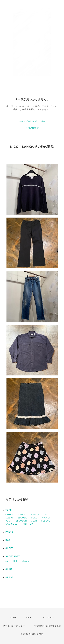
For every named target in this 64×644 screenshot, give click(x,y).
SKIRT (9, 569)
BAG (8, 540)
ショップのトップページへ (32, 121)
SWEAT (9, 518)
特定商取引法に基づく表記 (48, 626)
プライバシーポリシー (14, 626)
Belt (16, 561)
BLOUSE (22, 518)
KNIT (46, 515)
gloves (25, 561)
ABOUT (30, 618)
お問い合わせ (32, 128)
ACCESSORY (13, 556)
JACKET (46, 518)
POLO (34, 518)
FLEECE (46, 521)
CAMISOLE (11, 524)
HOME (13, 618)
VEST (8, 521)
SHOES (9, 548)
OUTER (9, 515)
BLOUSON (21, 521)
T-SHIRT (22, 515)
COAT (34, 521)
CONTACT (49, 618)
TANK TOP (27, 524)
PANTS (9, 532)
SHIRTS (35, 515)
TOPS (9, 510)
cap (7, 561)
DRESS (9, 577)
